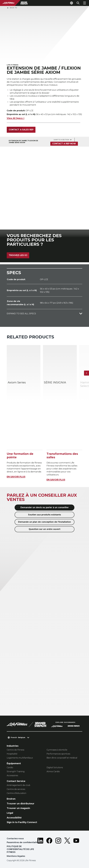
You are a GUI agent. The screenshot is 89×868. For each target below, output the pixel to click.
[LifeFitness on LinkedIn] (40, 848)
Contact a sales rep (21, 130)
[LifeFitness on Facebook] (49, 848)
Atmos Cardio (53, 771)
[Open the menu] (85, 3)
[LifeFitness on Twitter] (67, 848)
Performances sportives (58, 754)
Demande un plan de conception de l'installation (44, 522)
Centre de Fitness (15, 750)
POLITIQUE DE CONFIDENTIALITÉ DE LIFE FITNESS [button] (20, 849)
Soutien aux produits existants (44, 515)
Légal (10, 813)
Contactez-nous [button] (15, 839)
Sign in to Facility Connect (22, 822)
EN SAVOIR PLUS (16, 477)
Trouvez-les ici (18, 255)
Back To (12, 8)
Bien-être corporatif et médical (62, 758)
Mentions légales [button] (16, 856)
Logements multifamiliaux (20, 758)
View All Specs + (16, 118)
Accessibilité (14, 818)
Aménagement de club (18, 785)
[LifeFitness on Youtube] (76, 848)
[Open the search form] (78, 3)
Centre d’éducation (16, 793)
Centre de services (16, 789)
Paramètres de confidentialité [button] (23, 842)
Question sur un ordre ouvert (44, 529)
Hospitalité (12, 754)
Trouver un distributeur (21, 804)
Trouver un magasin (18, 808)
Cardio (10, 768)
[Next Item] (87, 373)
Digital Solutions (55, 768)
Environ (11, 799)
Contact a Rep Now (64, 144)
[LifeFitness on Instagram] (58, 848)
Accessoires (12, 775)
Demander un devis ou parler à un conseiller (45, 507)
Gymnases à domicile (57, 750)
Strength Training (16, 771)
